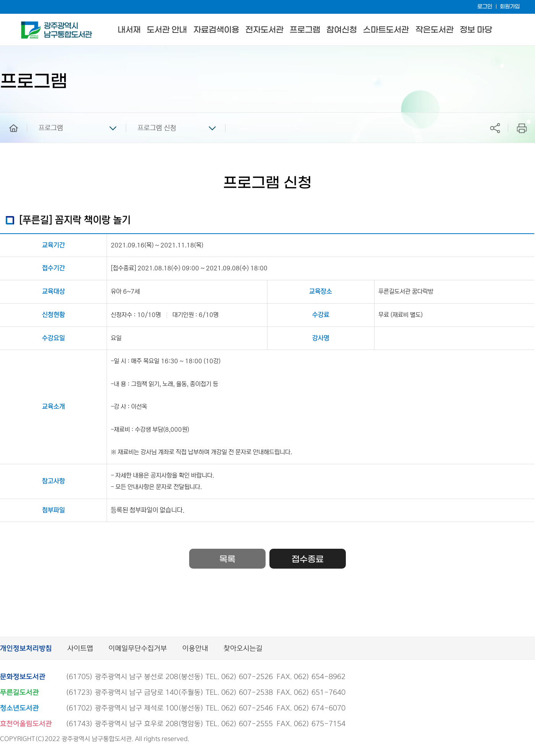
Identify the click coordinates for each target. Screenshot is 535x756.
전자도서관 (264, 30)
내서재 (129, 30)
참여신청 (342, 30)
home (8, 116)
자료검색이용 (216, 30)
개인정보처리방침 (26, 649)
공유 (495, 128)
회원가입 (510, 7)
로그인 (485, 7)
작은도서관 (434, 30)
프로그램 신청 (157, 128)
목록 (227, 559)
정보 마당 (476, 30)
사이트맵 (80, 649)
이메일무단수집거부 (138, 649)
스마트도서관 (386, 30)
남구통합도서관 (32, 25)
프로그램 (305, 30)
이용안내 (195, 649)
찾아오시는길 (243, 649)
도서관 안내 (167, 30)
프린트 (522, 128)
